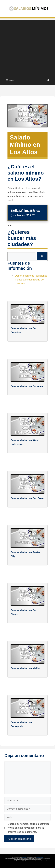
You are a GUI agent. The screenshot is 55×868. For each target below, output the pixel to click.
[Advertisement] (27, 47)
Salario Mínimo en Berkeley (27, 386)
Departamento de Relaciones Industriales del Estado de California (31, 280)
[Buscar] (42, 256)
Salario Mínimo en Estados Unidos (29, 862)
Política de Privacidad (40, 857)
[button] (48, 80)
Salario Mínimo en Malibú (26, 668)
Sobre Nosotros (20, 862)
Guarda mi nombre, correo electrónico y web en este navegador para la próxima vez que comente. (29, 828)
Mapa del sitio (24, 857)
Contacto (36, 862)
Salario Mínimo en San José (27, 498)
